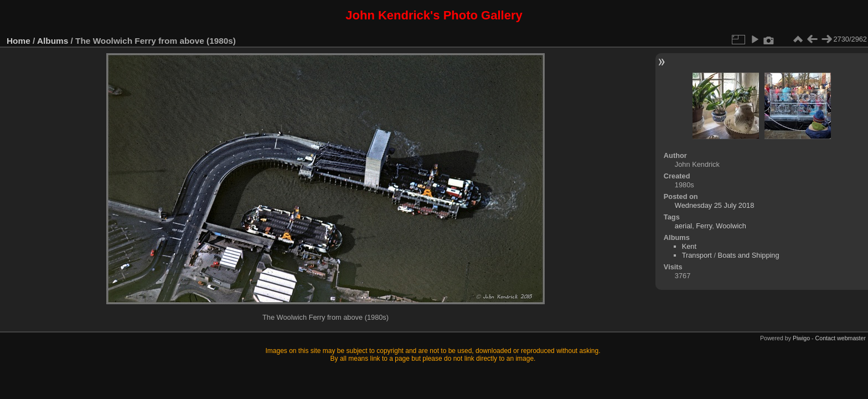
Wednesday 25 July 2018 (714, 205)
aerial (683, 226)
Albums (53, 41)
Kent (689, 246)
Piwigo (801, 338)
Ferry (704, 226)
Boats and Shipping (749, 255)
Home (19, 41)
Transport (697, 255)
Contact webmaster (841, 338)
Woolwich (731, 226)
